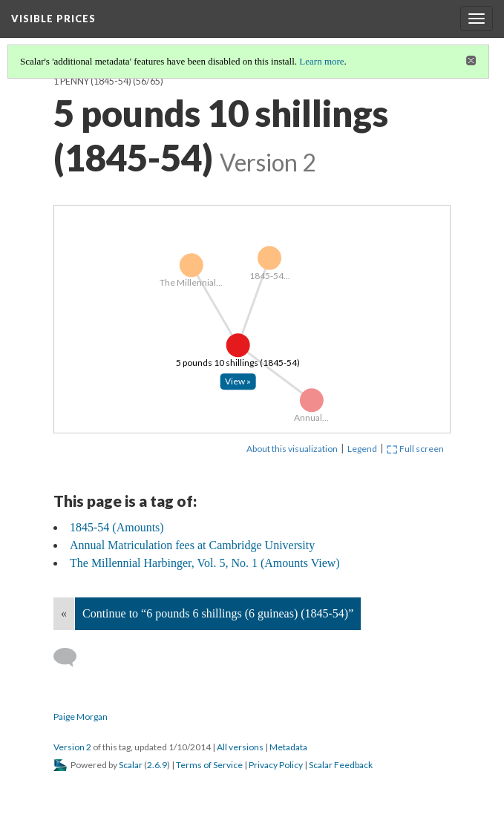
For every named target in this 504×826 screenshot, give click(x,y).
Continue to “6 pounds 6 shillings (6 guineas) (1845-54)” (218, 613)
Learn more (321, 61)
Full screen (415, 449)
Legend (362, 449)
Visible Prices (53, 19)
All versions (240, 747)
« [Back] (64, 613)
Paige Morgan (81, 717)
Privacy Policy (276, 765)
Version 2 (72, 747)
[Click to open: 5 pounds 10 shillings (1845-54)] (238, 382)
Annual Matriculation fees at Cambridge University (192, 545)
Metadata (288, 747)
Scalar (131, 765)
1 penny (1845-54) (92, 81)
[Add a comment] (72, 658)
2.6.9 (157, 765)
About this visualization (292, 449)
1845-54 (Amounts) (117, 527)
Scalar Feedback (341, 765)
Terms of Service (209, 765)
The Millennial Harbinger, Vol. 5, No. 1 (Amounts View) (205, 563)
